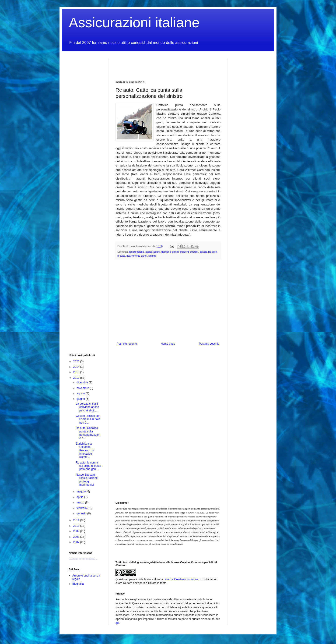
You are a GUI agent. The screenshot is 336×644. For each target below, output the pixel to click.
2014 (77, 367)
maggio (82, 492)
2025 (77, 361)
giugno (81, 399)
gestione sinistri (170, 252)
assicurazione (136, 252)
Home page (168, 344)
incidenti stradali (189, 252)
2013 (77, 372)
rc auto (121, 256)
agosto (81, 393)
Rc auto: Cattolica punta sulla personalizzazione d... (88, 433)
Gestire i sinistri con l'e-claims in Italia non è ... (88, 419)
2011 (77, 520)
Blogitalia (78, 584)
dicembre (83, 382)
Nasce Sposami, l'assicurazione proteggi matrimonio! (87, 480)
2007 (77, 542)
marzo (81, 502)
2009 (77, 531)
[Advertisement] (170, 65)
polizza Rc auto (208, 252)
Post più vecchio (209, 344)
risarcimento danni (137, 256)
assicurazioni (153, 252)
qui (117, 623)
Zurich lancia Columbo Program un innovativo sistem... (85, 450)
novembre (83, 388)
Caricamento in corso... (83, 559)
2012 (77, 378)
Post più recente (127, 344)
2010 (77, 526)
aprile (80, 497)
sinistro (152, 256)
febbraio (82, 508)
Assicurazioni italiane (134, 23)
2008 (77, 537)
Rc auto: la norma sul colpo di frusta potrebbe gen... (88, 466)
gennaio (82, 513)
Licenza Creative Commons (181, 579)
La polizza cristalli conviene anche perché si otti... (87, 407)
